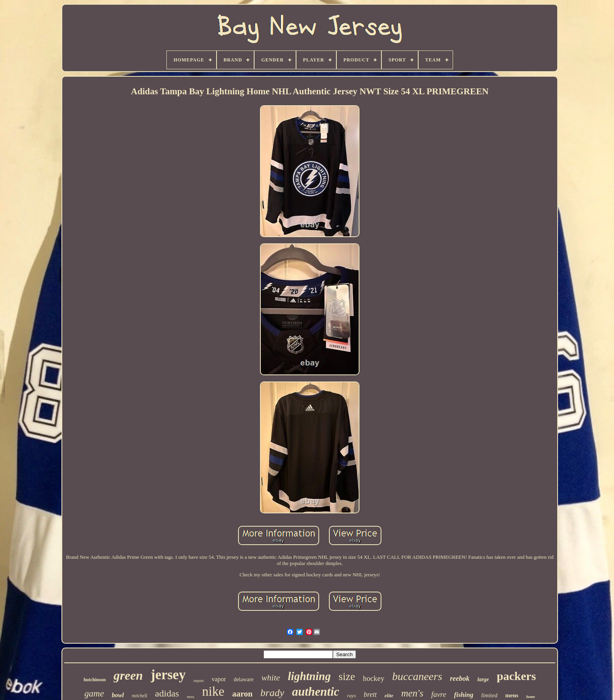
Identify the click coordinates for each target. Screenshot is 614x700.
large (483, 679)
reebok (460, 678)
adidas (167, 693)
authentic (316, 692)
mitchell (140, 696)
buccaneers (417, 676)
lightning (309, 676)
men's (412, 693)
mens (512, 695)
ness (191, 696)
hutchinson (95, 680)
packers (516, 676)
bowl (118, 695)
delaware (244, 679)
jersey (168, 675)
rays (351, 696)
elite (389, 696)
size (347, 677)
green (128, 675)
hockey (374, 678)
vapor (219, 679)
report (199, 680)
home (531, 697)
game (94, 694)
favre (439, 694)
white (271, 678)
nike (213, 691)
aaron (242, 694)
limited (489, 695)
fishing (464, 695)
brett (370, 695)
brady (272, 693)
